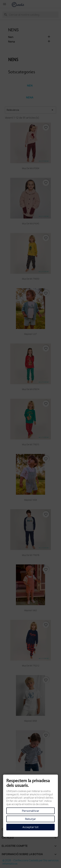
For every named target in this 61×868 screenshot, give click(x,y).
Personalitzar (31, 811)
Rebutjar (30, 819)
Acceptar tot (30, 827)
